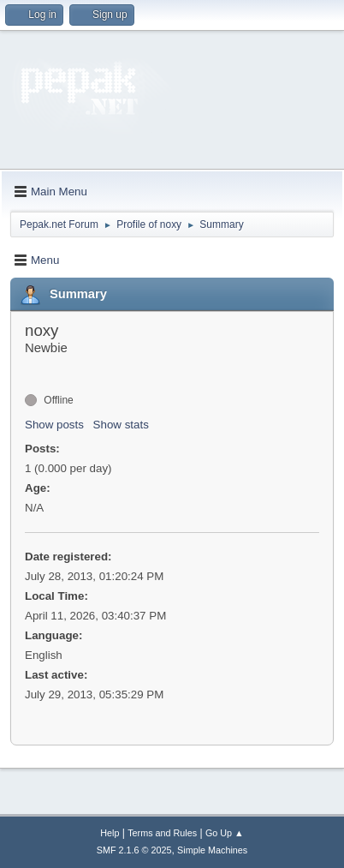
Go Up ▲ (225, 833)
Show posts (54, 425)
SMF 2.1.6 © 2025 (134, 850)
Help (110, 833)
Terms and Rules (162, 833)
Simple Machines (212, 850)
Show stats (121, 425)
